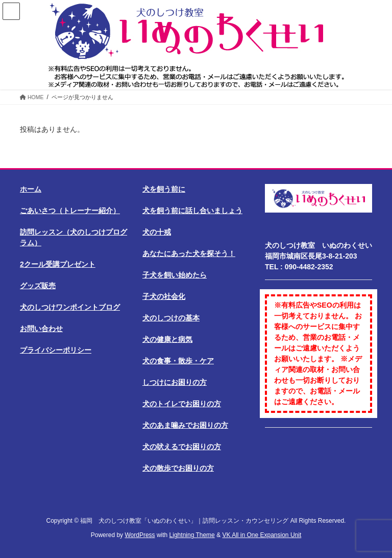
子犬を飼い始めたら (175, 275)
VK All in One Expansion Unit (262, 535)
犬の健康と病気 (167, 339)
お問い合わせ (41, 329)
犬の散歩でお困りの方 (178, 468)
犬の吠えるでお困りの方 (182, 447)
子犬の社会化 (164, 296)
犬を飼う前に (164, 189)
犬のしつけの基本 (171, 318)
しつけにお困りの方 (175, 382)
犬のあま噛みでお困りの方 (185, 425)
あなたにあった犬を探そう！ (189, 253)
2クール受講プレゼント (58, 264)
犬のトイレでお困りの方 (182, 404)
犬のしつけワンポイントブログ (70, 307)
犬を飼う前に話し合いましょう (192, 211)
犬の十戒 (157, 232)
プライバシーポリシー (56, 350)
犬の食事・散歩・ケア (178, 361)
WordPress (140, 535)
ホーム (31, 189)
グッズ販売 (38, 286)
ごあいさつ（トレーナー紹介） (70, 211)
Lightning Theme (192, 535)
